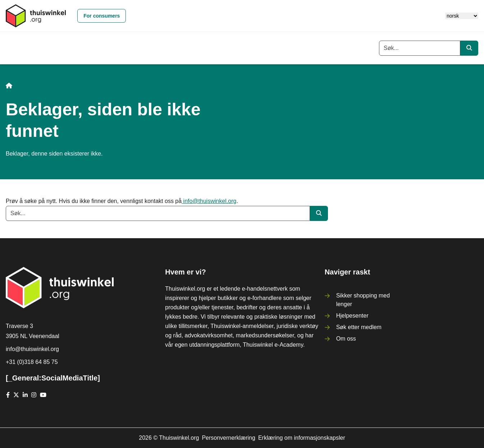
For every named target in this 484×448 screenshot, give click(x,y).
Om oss (346, 339)
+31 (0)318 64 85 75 (32, 362)
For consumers (102, 16)
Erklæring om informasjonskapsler (302, 438)
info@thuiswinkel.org (209, 201)
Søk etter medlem (359, 327)
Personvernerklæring (229, 438)
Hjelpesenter (352, 316)
